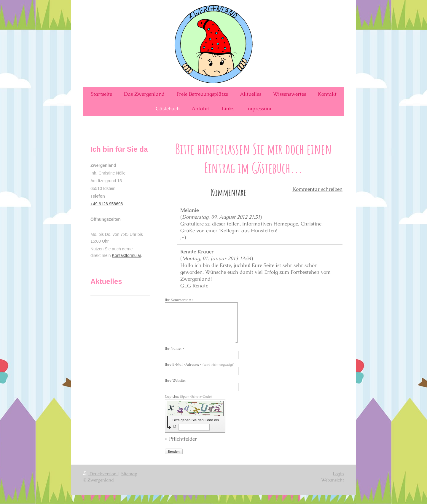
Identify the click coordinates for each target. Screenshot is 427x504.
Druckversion (100, 474)
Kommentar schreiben (317, 189)
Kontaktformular (126, 255)
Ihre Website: (175, 380)
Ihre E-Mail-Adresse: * (200, 364)
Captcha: (188, 396)
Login (338, 474)
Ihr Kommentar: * (179, 300)
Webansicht (333, 480)
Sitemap (129, 474)
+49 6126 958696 (107, 204)
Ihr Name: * (175, 348)
